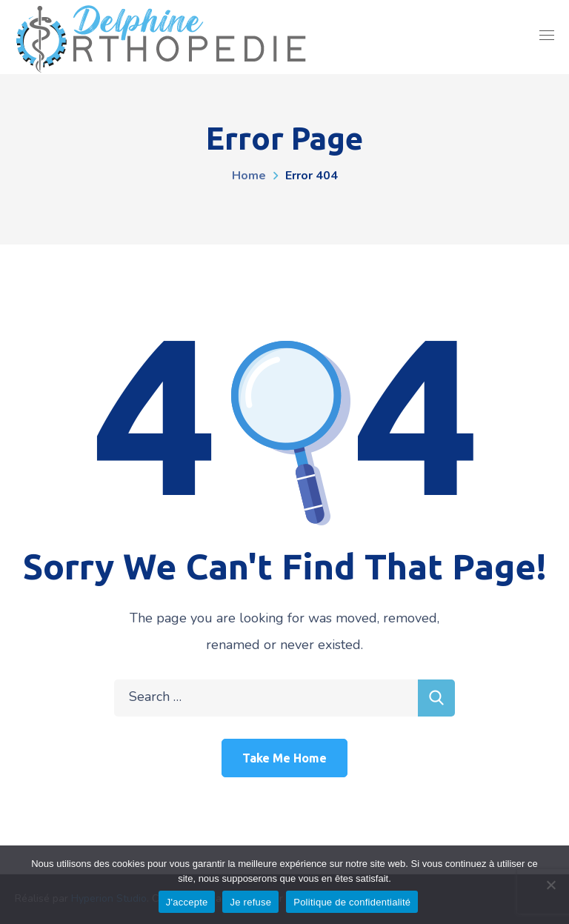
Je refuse (250, 902)
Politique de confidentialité (352, 902)
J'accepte (187, 902)
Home (249, 176)
